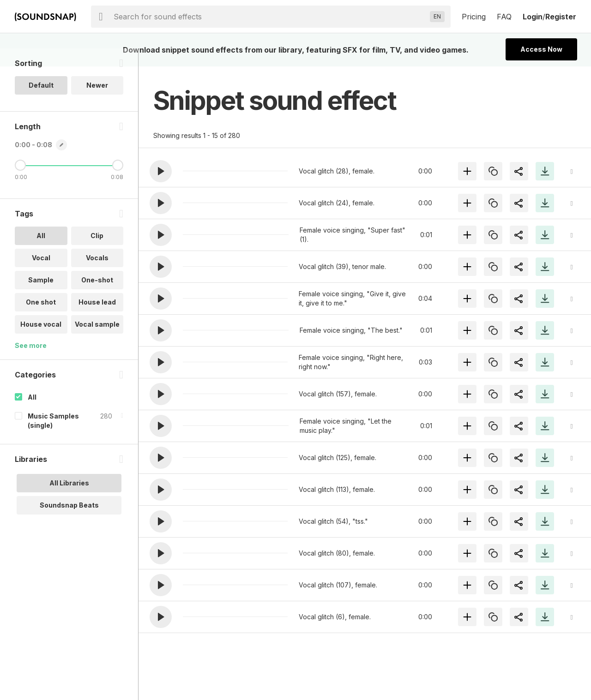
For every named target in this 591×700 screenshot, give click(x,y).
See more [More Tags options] (31, 363)
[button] (161, 171)
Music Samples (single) (53, 439)
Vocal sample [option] (97, 342)
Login (533, 17)
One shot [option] (41, 320)
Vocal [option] (41, 276)
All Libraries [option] (69, 501)
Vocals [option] (97, 276)
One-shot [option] (97, 298)
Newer (97, 103)
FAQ (504, 17)
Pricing (474, 17)
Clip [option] (97, 254)
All (32, 415)
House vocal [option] (41, 342)
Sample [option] (41, 298)
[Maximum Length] (118, 183)
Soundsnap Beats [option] (69, 523)
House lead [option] (97, 320)
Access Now (541, 49)
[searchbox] (270, 17)
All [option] (41, 254)
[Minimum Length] (20, 183)
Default (41, 103)
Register (561, 17)
